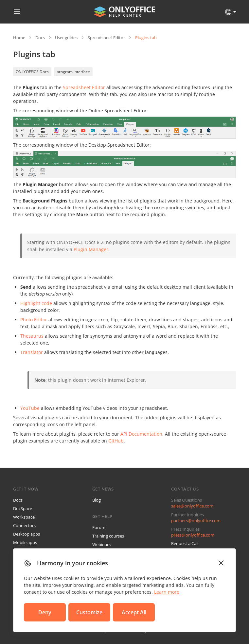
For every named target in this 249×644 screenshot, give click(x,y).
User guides (66, 38)
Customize (89, 612)
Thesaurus (32, 336)
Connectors (24, 525)
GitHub (116, 441)
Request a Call (185, 543)
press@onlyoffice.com (193, 535)
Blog (97, 500)
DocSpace (23, 508)
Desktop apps (27, 534)
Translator (32, 352)
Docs (40, 38)
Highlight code (36, 303)
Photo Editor (34, 320)
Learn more (167, 592)
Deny (45, 612)
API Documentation (141, 434)
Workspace (24, 517)
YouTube (30, 408)
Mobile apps (25, 542)
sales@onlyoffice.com (192, 506)
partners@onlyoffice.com (196, 521)
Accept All (134, 612)
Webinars (101, 544)
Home (19, 38)
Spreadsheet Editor (106, 38)
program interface (73, 72)
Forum (99, 527)
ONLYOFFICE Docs (32, 72)
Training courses (108, 536)
